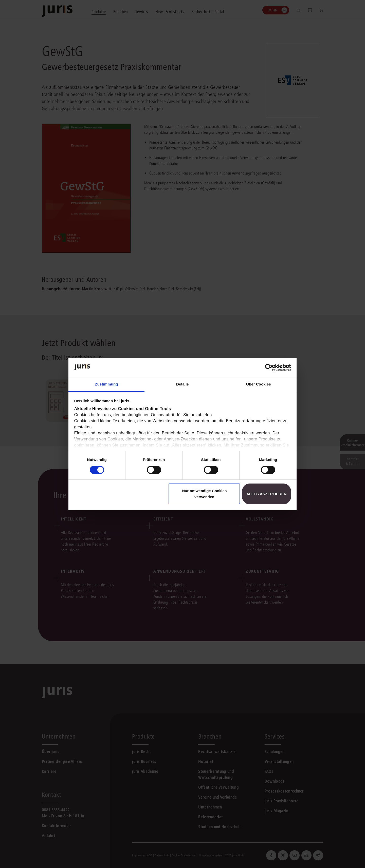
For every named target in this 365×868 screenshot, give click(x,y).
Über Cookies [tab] (259, 384)
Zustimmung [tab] (107, 384)
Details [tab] (182, 384)
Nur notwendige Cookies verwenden (204, 494)
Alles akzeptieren (267, 494)
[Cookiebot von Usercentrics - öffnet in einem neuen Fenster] (269, 368)
